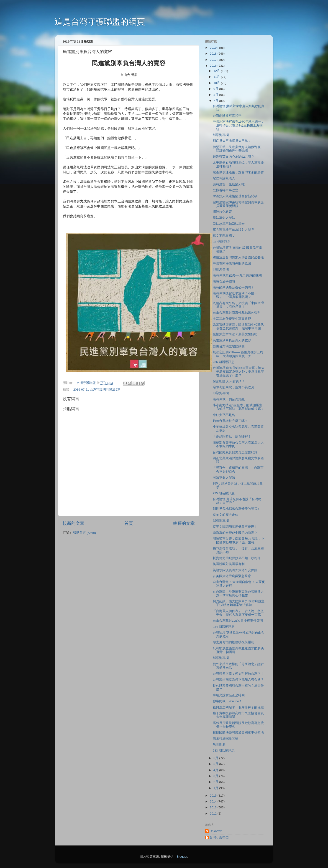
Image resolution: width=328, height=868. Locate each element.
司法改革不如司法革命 (229, 224)
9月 (216, 89)
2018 (214, 54)
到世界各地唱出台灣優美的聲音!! (236, 509)
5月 (216, 764)
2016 (214, 66)
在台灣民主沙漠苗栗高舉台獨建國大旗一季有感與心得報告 (238, 594)
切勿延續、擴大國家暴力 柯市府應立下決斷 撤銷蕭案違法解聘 (239, 603)
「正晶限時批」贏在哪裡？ (232, 437)
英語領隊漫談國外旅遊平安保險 (235, 570)
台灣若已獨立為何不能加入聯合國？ (238, 680)
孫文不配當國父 (224, 236)
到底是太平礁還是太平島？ (232, 141)
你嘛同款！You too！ (227, 701)
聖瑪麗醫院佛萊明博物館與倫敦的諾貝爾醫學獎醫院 (238, 204)
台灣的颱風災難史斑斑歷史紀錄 (235, 452)
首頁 (129, 523)
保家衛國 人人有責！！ (229, 381)
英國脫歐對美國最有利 (229, 564)
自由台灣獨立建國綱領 (229, 346)
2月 (216, 782)
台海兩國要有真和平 (227, 116)
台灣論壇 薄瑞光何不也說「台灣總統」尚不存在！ (237, 501)
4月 (216, 770)
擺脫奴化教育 (222, 212)
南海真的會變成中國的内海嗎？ (235, 533)
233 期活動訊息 (224, 751)
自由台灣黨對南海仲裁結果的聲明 (237, 313)
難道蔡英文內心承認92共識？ (234, 157)
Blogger (182, 857)
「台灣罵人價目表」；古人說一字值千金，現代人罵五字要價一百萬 (238, 613)
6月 (216, 758)
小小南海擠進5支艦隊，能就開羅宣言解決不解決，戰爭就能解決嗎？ (238, 407)
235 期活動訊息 (224, 493)
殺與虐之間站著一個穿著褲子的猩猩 (238, 707)
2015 (214, 796)
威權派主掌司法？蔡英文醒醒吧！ (237, 334)
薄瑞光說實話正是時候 (229, 695)
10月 (217, 83)
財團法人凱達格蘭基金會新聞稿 (235, 196)
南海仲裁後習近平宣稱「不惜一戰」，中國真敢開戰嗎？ (235, 295)
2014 (214, 801)
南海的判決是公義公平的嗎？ (233, 287)
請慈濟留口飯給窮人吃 (229, 184)
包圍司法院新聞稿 (225, 738)
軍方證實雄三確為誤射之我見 (233, 230)
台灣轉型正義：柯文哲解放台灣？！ (238, 674)
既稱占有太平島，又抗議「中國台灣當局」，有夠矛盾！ (238, 305)
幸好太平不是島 (224, 415)
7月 (216, 101)
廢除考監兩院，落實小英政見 (233, 387)
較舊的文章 (184, 523)
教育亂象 (219, 745)
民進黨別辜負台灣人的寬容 (232, 340)
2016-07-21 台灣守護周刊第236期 (97, 390)
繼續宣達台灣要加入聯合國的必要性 (238, 257)
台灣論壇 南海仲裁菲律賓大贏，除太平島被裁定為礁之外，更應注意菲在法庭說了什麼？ (239, 372)
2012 (214, 814)
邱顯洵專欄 (221, 135)
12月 (217, 71)
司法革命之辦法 (224, 218)
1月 (216, 788)
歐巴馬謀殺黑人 (224, 178)
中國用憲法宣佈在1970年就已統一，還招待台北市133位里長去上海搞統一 (238, 125)
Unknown (216, 831)
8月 (216, 95)
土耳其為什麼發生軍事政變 (232, 319)
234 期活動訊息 (224, 627)
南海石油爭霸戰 (224, 281)
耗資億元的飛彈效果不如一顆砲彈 (237, 558)
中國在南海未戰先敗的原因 (232, 264)
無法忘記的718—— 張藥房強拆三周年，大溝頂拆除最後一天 (238, 354)
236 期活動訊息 (224, 362)
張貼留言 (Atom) (85, 533)
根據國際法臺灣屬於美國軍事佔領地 (238, 733)
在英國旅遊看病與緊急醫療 (232, 576)
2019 (214, 48)
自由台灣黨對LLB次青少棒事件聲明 (238, 621)
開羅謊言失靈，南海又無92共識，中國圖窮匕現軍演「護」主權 (238, 541)
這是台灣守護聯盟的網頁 (100, 22)
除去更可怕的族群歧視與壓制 (233, 642)
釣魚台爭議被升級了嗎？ (230, 421)
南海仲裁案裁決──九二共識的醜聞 (237, 275)
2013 (214, 807)
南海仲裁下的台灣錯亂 (229, 399)
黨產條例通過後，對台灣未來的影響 (238, 172)
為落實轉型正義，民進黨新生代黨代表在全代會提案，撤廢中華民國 (238, 327)
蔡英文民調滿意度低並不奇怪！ (235, 527)
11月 (217, 77)
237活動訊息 (222, 242)
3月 (216, 776)
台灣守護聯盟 (219, 837)
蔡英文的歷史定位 (225, 515)
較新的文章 (73, 523)
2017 (214, 60)
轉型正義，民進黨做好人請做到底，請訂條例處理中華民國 (238, 149)
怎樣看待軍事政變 (225, 190)
